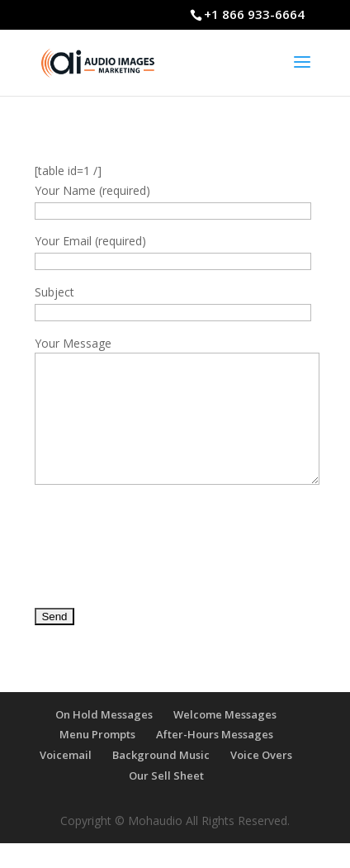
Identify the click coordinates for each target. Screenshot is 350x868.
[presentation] (160, 559)
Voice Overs (261, 780)
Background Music (161, 780)
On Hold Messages (104, 739)
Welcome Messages (225, 739)
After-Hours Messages (215, 759)
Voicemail (66, 780)
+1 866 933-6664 (254, 14)
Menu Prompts (97, 759)
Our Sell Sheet (166, 800)
